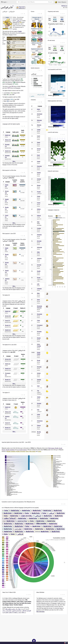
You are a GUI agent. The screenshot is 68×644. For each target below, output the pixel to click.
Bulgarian (39, 125)
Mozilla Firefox (15, 511)
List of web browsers (22, 450)
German (39, 149)
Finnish (39, 196)
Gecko (27, 451)
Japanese (39, 258)
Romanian (39, 332)
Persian (39, 192)
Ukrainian (39, 403)
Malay (38, 293)
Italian (38, 252)
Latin (38, 284)
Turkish (39, 397)
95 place (15, 84)
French (39, 203)
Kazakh (39, 271)
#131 (55, 19)
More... (14, 161)
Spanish (39, 173)
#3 (62, 48)
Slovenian (39, 367)
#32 (62, 19)
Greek (38, 155)
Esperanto (39, 166)
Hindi (38, 222)
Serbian (39, 373)
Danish (39, 142)
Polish (38, 321)
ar (13, 6)
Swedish (39, 380)
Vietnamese (40, 421)
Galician (39, 209)
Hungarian (39, 235)
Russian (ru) (8, 325)
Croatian (39, 228)
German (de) (8, 316)
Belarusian (39, 120)
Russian (39, 338)
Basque (39, 185)
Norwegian (40, 314)
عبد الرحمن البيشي (17, 611)
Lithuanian (39, 289)
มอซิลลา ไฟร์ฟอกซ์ (10, 518)
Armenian (39, 241)
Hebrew (39, 216)
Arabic (39, 109)
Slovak (39, 360)
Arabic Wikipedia (61, 2)
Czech (39, 136)
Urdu (38, 410)
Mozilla (57, 448)
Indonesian (39, 247)
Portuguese (40, 325)
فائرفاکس (20, 534)
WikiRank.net (64, 6)
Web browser (51, 448)
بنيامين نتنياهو (12, 609)
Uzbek (39, 414)
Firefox (39, 451)
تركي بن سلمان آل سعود (15, 612)
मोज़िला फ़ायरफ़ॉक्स (41, 524)
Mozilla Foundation (10, 450)
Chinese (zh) (8, 140)
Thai (38, 391)
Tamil (38, 386)
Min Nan (39, 432)
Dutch (38, 300)
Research (50, 2)
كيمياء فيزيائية (41, 95)
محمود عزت (6, 612)
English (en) (8, 135)
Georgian (39, 265)
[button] (21, 14)
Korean (39, 278)
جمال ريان (18, 609)
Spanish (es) (8, 151)
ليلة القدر (24, 611)
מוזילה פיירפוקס (22, 521)
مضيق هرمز (8, 611)
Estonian (39, 179)
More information (40, 612)
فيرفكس (19, 21)
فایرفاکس (38, 516)
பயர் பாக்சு (18, 529)
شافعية (32, 96)
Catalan (39, 130)
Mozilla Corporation (21, 451)
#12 (55, 48)
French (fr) (7, 321)
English (4, 2)
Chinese (39, 425)
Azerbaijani (40, 114)
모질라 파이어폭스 (27, 516)
